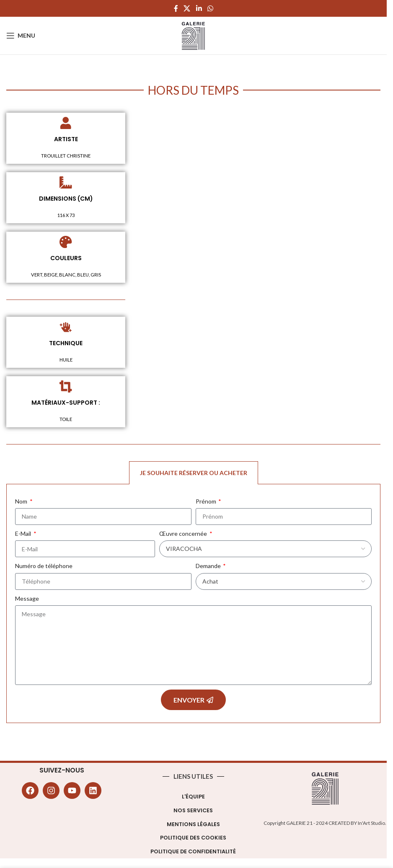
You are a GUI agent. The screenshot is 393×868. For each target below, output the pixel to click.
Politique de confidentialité (193, 853)
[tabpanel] (193, 605)
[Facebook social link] (176, 8)
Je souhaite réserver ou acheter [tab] (194, 474)
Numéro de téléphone (44, 567)
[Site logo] (194, 35)
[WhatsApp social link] (210, 8)
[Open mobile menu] (21, 36)
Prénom (207, 502)
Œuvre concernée (184, 535)
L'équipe (193, 798)
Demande (209, 567)
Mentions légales (193, 825)
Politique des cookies (193, 839)
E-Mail (24, 535)
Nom (22, 502)
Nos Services (193, 812)
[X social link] (187, 8)
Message (27, 600)
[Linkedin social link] (199, 8)
